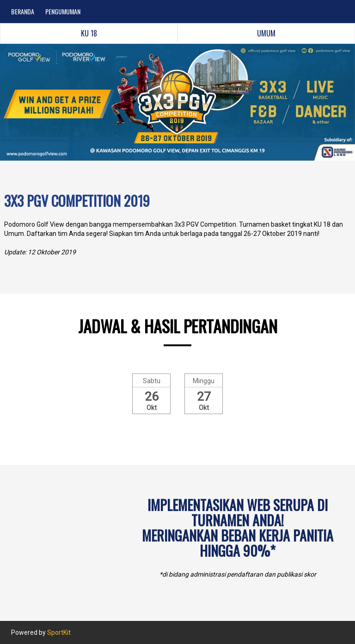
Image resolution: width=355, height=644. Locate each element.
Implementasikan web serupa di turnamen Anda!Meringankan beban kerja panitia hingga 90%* (238, 528)
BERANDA (23, 11)
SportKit (59, 632)
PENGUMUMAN (63, 11)
